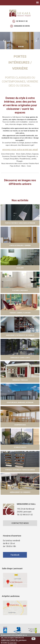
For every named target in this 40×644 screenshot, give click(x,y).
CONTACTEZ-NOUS (20, 523)
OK (33, 639)
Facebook (15, 555)
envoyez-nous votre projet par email (20, 150)
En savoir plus (12, 643)
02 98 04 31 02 (22, 21)
